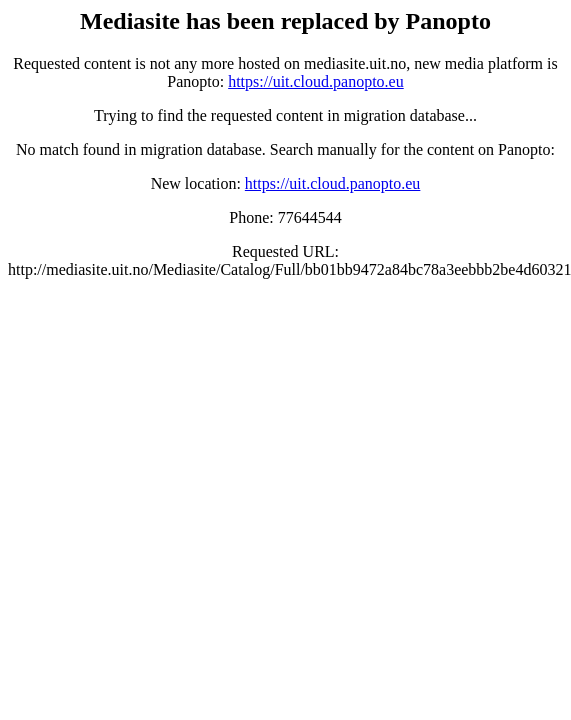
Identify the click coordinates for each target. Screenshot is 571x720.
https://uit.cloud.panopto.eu (316, 81)
